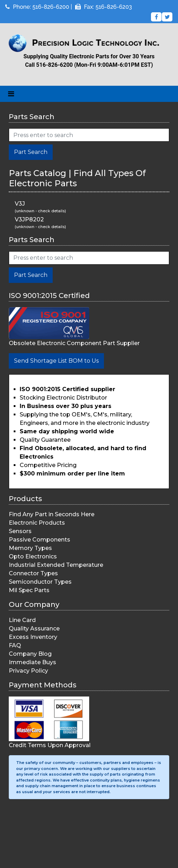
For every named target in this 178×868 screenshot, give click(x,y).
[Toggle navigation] (11, 94)
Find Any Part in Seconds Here (52, 514)
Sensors (20, 531)
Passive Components (39, 540)
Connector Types (33, 573)
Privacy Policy (28, 671)
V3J (20, 204)
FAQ (15, 645)
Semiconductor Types (40, 582)
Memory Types (30, 548)
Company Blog (30, 654)
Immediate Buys (32, 662)
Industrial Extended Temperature (56, 565)
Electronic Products (37, 523)
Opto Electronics (33, 556)
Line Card (22, 620)
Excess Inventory (33, 637)
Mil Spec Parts (29, 590)
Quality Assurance (34, 629)
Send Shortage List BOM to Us (56, 361)
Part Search (31, 152)
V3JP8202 (29, 219)
